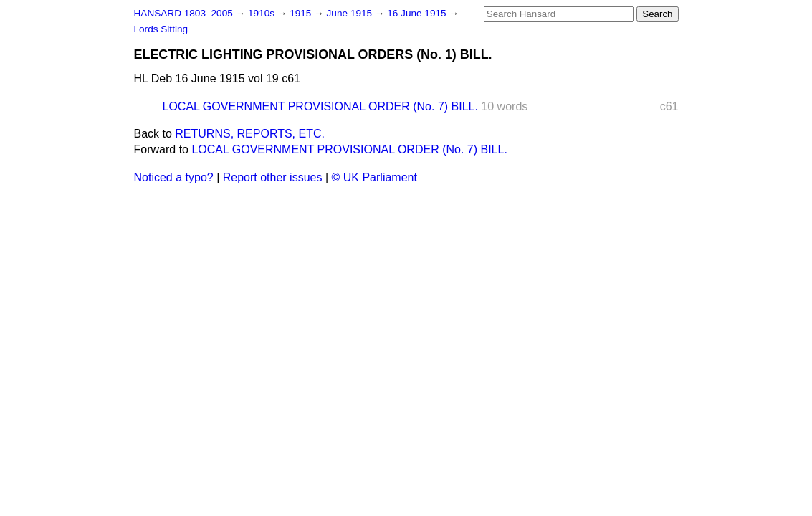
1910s (263, 13)
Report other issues (273, 177)
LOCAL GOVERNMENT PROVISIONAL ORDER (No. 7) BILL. (320, 106)
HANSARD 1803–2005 (183, 13)
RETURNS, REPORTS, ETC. (250, 134)
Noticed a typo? (174, 177)
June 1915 (351, 13)
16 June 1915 (418, 13)
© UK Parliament (374, 177)
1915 (302, 13)
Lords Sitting (161, 29)
